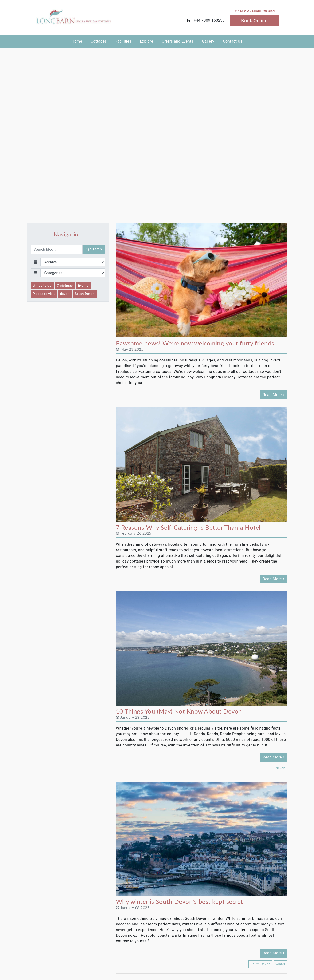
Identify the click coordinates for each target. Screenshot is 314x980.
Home (77, 41)
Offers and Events (177, 41)
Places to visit (44, 294)
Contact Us (233, 41)
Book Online (254, 21)
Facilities (123, 41)
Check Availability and (255, 11)
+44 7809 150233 (209, 20)
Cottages (99, 41)
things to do (42, 286)
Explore (146, 41)
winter (281, 964)
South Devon (85, 294)
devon (65, 294)
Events (83, 286)
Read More (274, 395)
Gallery (208, 41)
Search (94, 249)
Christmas (65, 286)
